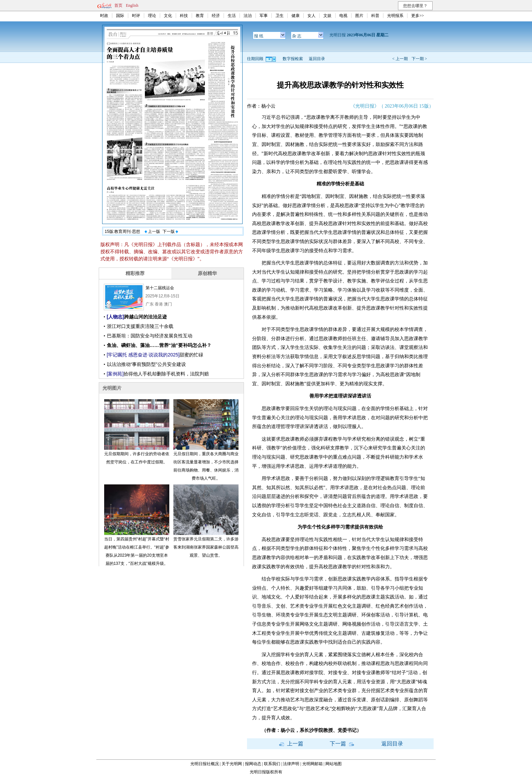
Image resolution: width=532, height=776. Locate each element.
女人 (311, 16)
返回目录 (317, 59)
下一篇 (342, 744)
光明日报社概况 (205, 764)
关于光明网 (232, 764)
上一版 (152, 232)
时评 (136, 16)
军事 (264, 16)
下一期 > (419, 59)
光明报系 (395, 16)
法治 (248, 16)
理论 (152, 16)
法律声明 (291, 764)
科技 (184, 16)
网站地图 (334, 764)
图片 (359, 16)
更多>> (418, 16)
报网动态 (253, 764)
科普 (375, 16)
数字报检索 (293, 59)
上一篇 (291, 744)
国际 (120, 16)
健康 (296, 16)
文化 (168, 16)
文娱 (327, 16)
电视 (343, 16)
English (132, 5)
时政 (104, 16)
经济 (216, 16)
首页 (118, 5)
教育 (200, 16)
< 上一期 (400, 59)
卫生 (280, 16)
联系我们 (272, 764)
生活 (232, 16)
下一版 (170, 232)
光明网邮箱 (312, 764)
